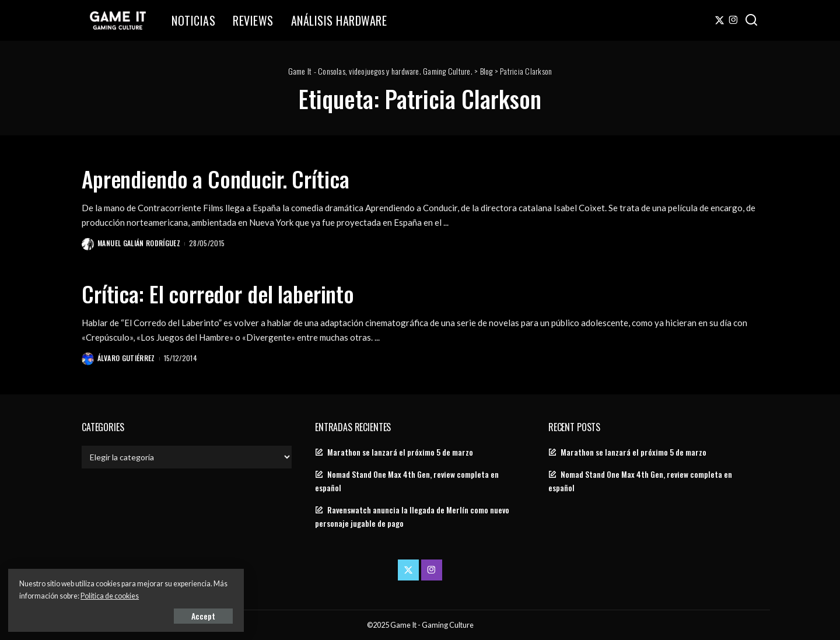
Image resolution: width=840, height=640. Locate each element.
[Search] (751, 20)
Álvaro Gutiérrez (127, 357)
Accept (143, 615)
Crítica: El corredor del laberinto (228, 292)
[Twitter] (720, 20)
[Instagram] (734, 20)
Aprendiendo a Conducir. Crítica (225, 178)
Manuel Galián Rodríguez (139, 243)
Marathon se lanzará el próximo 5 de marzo (400, 452)
